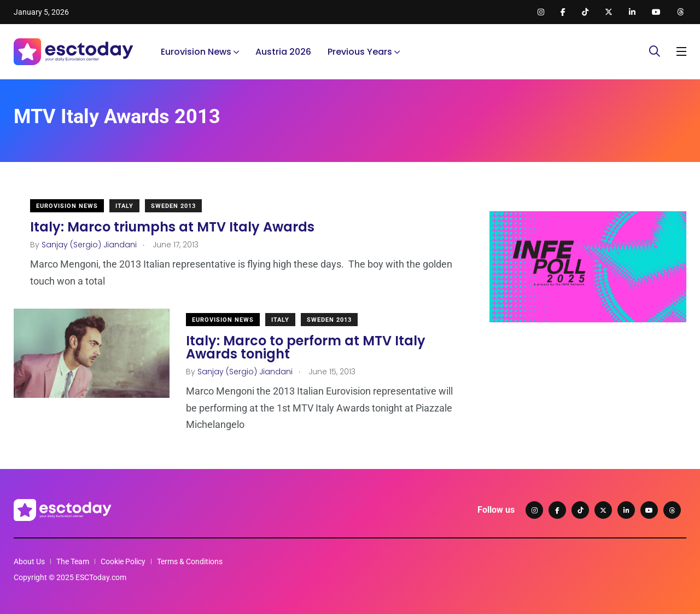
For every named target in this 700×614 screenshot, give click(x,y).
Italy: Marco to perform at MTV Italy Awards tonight (306, 347)
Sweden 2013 (173, 206)
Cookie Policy (123, 561)
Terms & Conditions (190, 561)
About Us (29, 561)
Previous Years (360, 52)
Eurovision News (196, 52)
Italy (124, 206)
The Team (73, 561)
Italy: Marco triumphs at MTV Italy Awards (172, 227)
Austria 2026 (283, 52)
